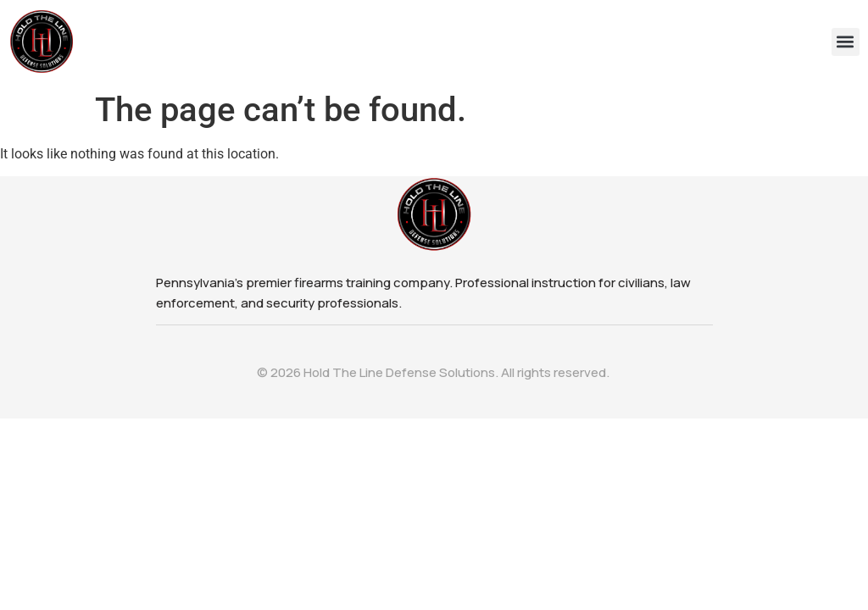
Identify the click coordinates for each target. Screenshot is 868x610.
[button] (846, 42)
